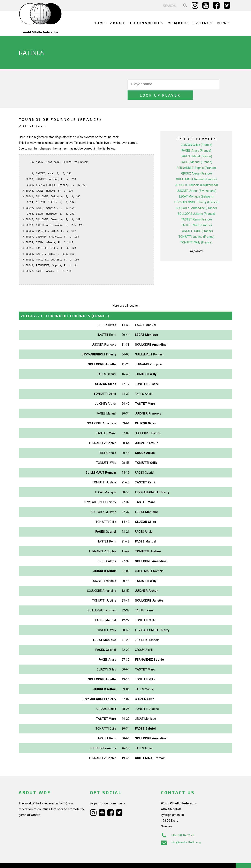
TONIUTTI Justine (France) (196, 226)
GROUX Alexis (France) (196, 163)
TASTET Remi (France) (196, 209)
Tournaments (146, 23)
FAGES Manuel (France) (196, 151)
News (224, 23)
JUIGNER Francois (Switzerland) (196, 174)
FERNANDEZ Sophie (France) (196, 157)
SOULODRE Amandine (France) (196, 197)
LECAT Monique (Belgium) (196, 186)
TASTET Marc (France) (196, 214)
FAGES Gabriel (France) (196, 145)
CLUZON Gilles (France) (196, 134)
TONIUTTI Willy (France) (196, 232)
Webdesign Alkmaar (36, 861)
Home (100, 23)
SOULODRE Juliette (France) (196, 203)
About (118, 23)
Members (178, 23)
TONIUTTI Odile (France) (196, 220)
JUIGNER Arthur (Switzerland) (196, 180)
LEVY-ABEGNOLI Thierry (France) (196, 191)
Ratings (203, 23)
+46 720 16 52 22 (178, 824)
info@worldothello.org (181, 831)
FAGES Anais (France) (196, 140)
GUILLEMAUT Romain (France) (196, 168)
